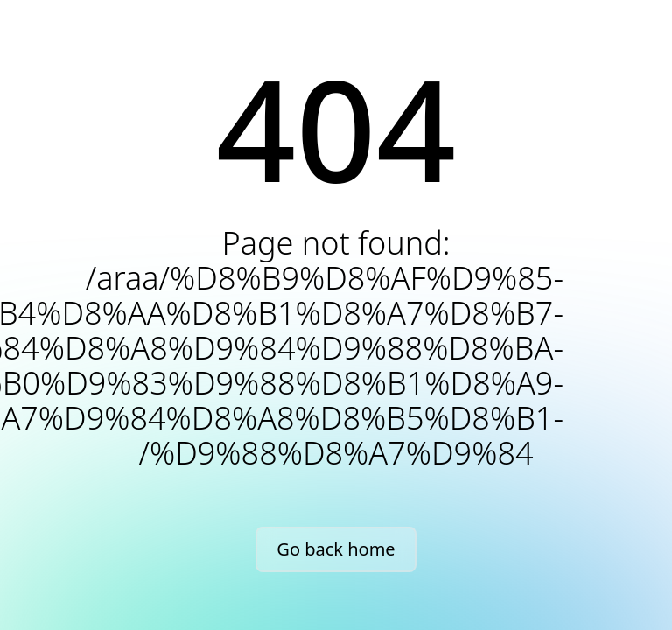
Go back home (336, 549)
